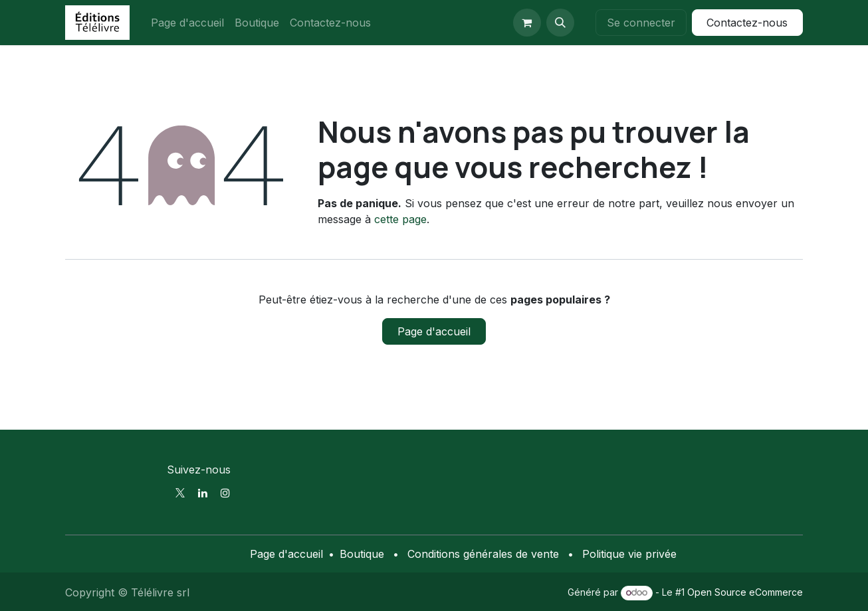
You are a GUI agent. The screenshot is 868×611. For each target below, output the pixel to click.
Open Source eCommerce (745, 592)
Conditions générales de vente (483, 554)
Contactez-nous (747, 23)
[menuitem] (187, 23)
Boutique (362, 554)
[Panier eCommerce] (527, 23)
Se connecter (641, 23)
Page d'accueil (434, 331)
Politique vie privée (629, 554)
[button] (560, 23)
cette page (400, 219)
